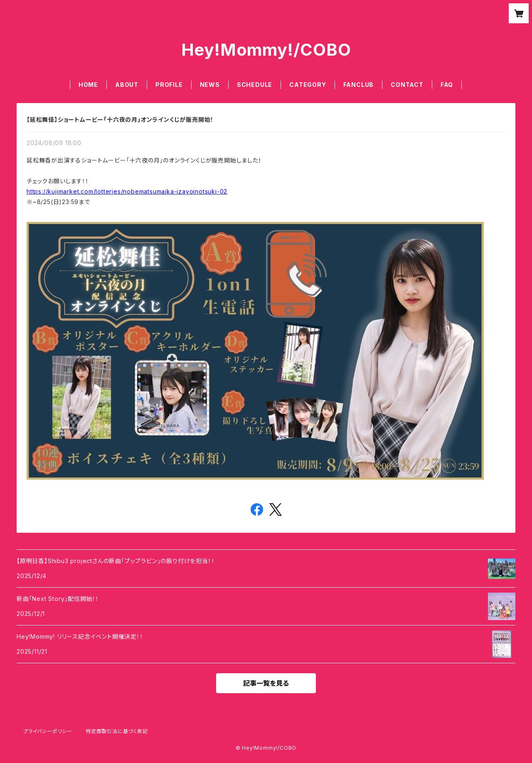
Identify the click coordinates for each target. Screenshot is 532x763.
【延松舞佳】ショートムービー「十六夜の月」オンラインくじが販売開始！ (120, 119)
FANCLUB (359, 85)
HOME (88, 85)
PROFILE (169, 85)
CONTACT (407, 85)
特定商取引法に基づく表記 (117, 731)
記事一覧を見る (266, 683)
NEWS (210, 85)
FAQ (447, 85)
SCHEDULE (255, 85)
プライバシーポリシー (48, 731)
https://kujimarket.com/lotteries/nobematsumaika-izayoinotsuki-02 (127, 191)
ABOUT (127, 85)
